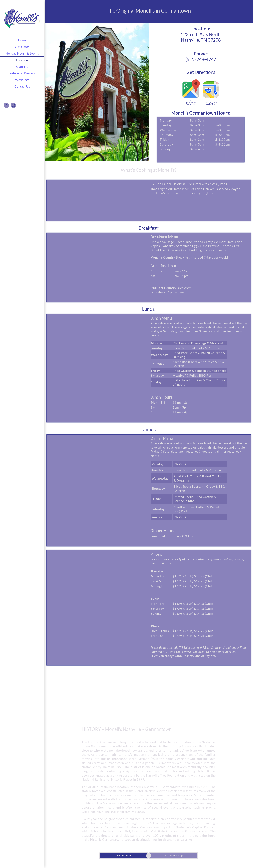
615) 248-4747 (201, 59)
